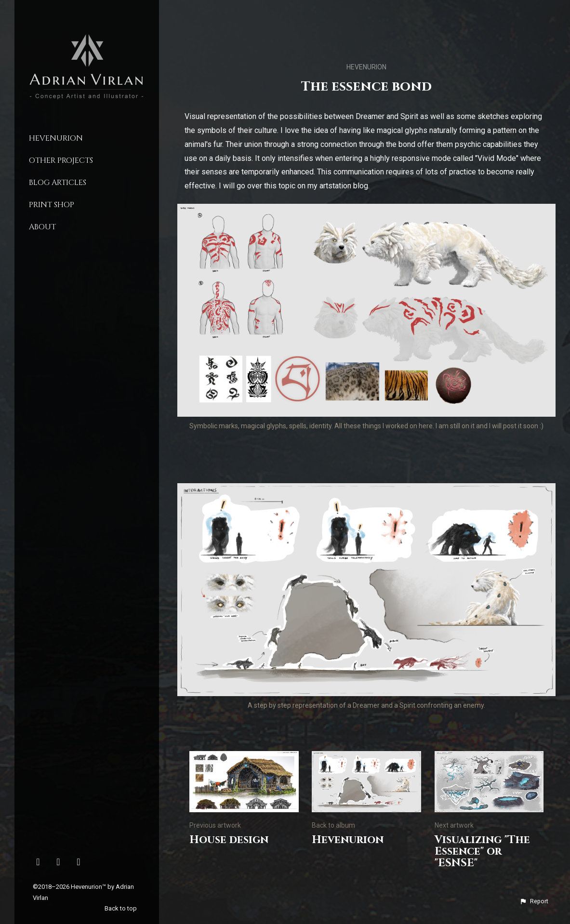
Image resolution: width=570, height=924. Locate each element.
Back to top (121, 908)
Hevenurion (56, 138)
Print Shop (52, 205)
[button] (534, 901)
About (42, 227)
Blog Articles (58, 183)
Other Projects (61, 160)
